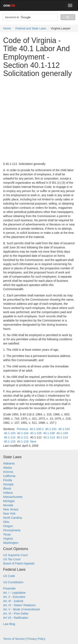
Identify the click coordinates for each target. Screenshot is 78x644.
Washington (11, 543)
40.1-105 (36, 433)
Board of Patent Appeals (19, 563)
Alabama (9, 463)
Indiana (8, 493)
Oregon (8, 526)
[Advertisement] (39, 120)
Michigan (9, 501)
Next (33, 442)
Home (7, 28)
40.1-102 (64, 429)
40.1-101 (51, 429)
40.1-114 (62, 437)
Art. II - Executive (14, 597)
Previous (22, 429)
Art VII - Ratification (16, 618)
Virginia (8, 539)
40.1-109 (62, 433)
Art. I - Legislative (14, 593)
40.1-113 (49, 437)
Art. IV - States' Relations (19, 605)
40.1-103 (10, 433)
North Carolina (12, 518)
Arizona (8, 472)
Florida (8, 480)
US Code (9, 576)
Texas (7, 534)
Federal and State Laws (31, 28)
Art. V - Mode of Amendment (22, 609)
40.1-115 (10, 442)
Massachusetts (13, 497)
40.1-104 (23, 433)
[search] (30, 17)
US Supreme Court (15, 555)
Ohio (6, 522)
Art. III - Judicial (13, 601)
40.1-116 (23, 442)
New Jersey (11, 509)
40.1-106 (49, 433)
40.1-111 (23, 437)
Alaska (7, 468)
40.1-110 (10, 437)
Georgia (8, 484)
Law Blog (9, 624)
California (9, 476)
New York (9, 514)
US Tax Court (12, 559)
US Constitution (13, 582)
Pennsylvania (12, 530)
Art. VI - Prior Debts (16, 614)
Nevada (8, 505)
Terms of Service (14, 639)
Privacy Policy (36, 639)
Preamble (9, 588)
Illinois (7, 488)
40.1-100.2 (37, 429)
